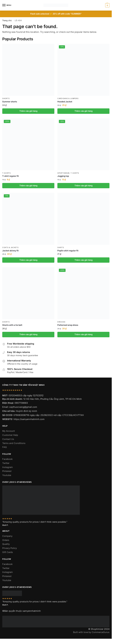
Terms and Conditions (14, 443)
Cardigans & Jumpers (68, 99)
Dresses (61, 322)
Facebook (7, 459)
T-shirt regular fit (11, 176)
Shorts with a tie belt (12, 325)
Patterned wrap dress (68, 325)
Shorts (6, 99)
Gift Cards (8, 552)
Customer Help (10, 435)
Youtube (7, 475)
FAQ (4, 447)
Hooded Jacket (65, 102)
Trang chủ (7, 20)
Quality (6, 544)
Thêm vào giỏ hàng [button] (28, 111)
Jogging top (63, 176)
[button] (107, 5)
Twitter (6, 463)
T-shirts (7, 173)
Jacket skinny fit (10, 251)
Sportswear (63, 173)
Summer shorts (10, 102)
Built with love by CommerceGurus (91, 632)
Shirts (61, 248)
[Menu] (7, 5)
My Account (9, 431)
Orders (6, 540)
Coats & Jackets (10, 248)
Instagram (7, 467)
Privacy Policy (10, 548)
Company (7, 536)
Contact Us (8, 439)
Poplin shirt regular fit (68, 251)
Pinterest (7, 471)
